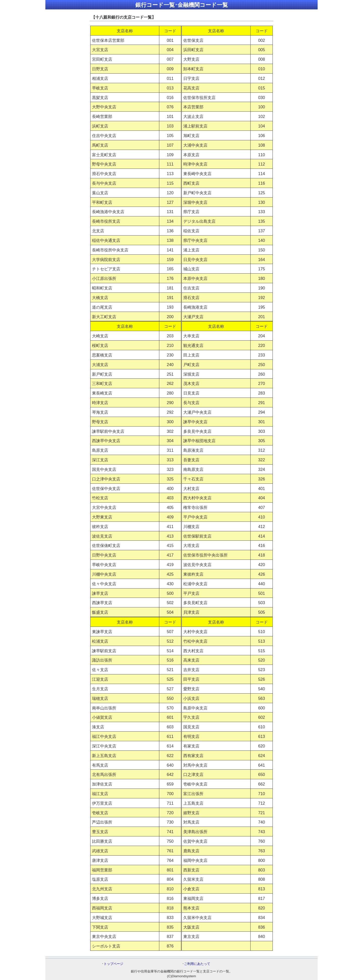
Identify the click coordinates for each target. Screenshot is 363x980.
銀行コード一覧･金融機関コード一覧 (182, 5)
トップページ (113, 964)
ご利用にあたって (197, 964)
